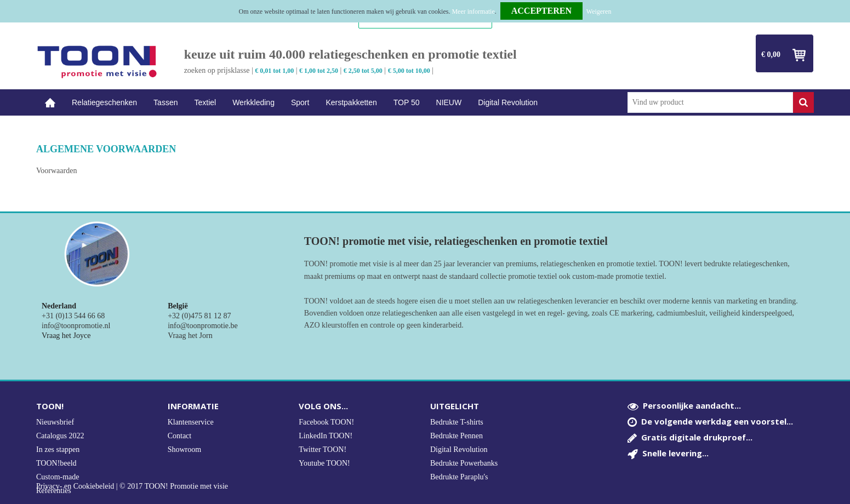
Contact (180, 436)
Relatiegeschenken (104, 102)
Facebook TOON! (326, 422)
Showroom (184, 449)
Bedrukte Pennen (457, 436)
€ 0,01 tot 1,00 (274, 71)
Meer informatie (473, 12)
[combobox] (711, 102)
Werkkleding (253, 102)
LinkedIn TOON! (326, 436)
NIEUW (449, 102)
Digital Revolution (508, 102)
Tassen (166, 102)
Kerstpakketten (351, 102)
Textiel (205, 102)
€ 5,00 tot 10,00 (409, 71)
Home (50, 103)
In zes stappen (58, 449)
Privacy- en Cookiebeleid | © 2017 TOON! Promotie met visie (132, 486)
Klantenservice (191, 422)
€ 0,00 (771, 55)
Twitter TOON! (323, 449)
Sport (300, 102)
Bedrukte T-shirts (457, 422)
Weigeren (599, 12)
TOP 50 (407, 102)
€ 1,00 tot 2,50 (319, 71)
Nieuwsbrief (55, 422)
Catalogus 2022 (60, 436)
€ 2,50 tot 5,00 (363, 71)
